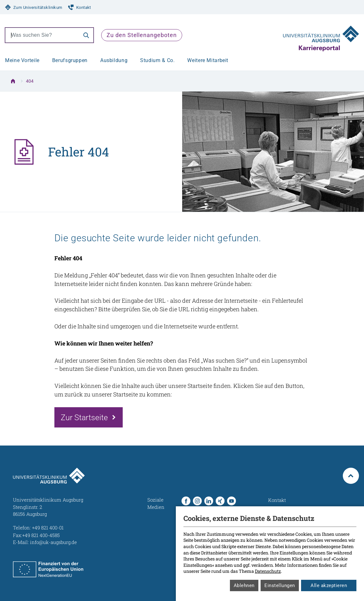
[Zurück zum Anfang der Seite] (351, 476)
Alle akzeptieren (329, 585)
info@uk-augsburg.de (53, 542)
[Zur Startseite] (321, 35)
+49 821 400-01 (48, 528)
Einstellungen (280, 585)
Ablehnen (244, 585)
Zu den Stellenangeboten (142, 35)
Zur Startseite (84, 417)
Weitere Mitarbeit (208, 60)
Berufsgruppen (70, 60)
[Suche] (86, 35)
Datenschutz (268, 571)
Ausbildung (114, 60)
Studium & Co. (157, 60)
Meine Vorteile (22, 60)
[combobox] (42, 35)
